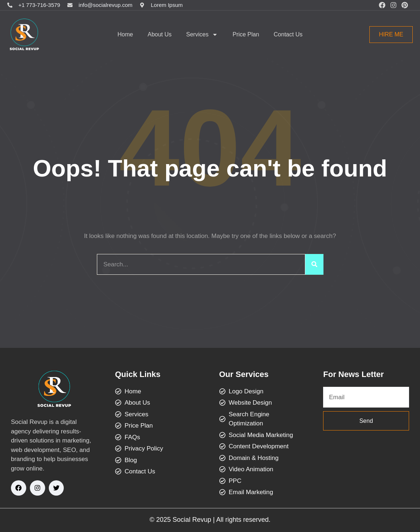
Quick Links (138, 374)
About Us (160, 34)
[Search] (314, 265)
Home (125, 34)
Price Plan (246, 34)
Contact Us (288, 34)
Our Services (244, 374)
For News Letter (353, 374)
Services (202, 35)
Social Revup (192, 520)
